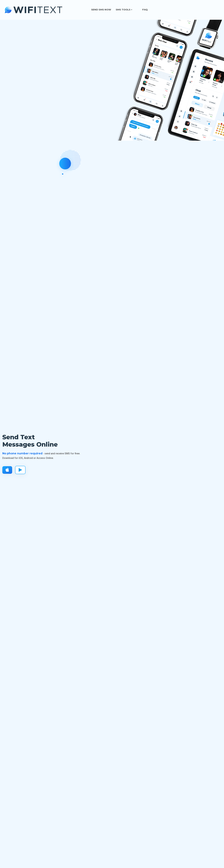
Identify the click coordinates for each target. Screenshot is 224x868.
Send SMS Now (101, 10)
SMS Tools (123, 10)
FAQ (145, 10)
